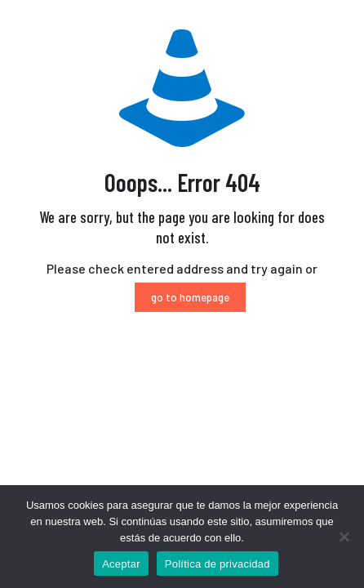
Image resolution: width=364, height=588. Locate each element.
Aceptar (121, 564)
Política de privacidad (218, 564)
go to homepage (190, 297)
